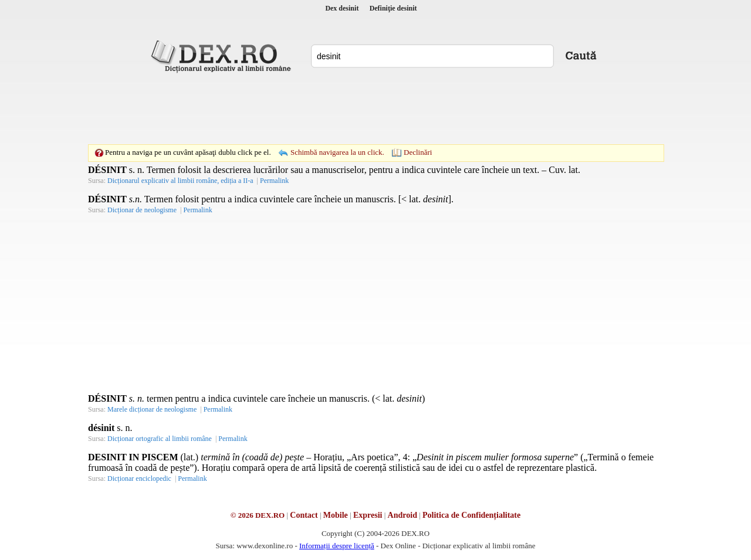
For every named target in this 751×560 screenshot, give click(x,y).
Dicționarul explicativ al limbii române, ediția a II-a (180, 181)
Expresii (368, 515)
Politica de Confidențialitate (471, 515)
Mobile (336, 515)
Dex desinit (342, 8)
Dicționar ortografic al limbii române (160, 439)
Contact (304, 515)
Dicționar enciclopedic (139, 478)
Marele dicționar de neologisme (152, 409)
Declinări (418, 152)
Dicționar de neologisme (142, 210)
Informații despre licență (337, 546)
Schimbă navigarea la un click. (337, 152)
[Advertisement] (375, 108)
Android (402, 515)
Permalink (274, 181)
